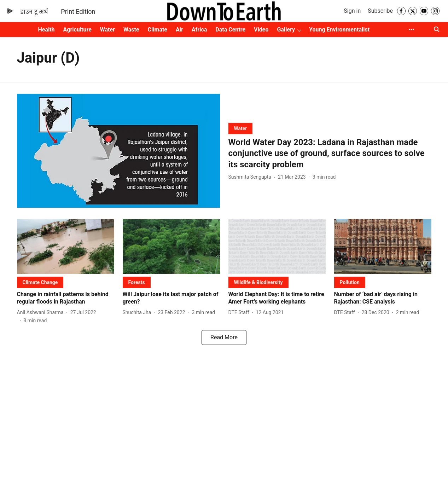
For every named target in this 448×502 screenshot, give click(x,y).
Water (107, 30)
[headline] (330, 154)
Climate (158, 30)
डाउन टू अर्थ (34, 11)
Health (46, 30)
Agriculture (77, 30)
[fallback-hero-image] (118, 151)
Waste (131, 30)
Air (179, 30)
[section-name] (241, 128)
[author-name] (251, 177)
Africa (199, 30)
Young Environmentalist (339, 30)
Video (261, 30)
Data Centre (230, 30)
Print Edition (78, 11)
